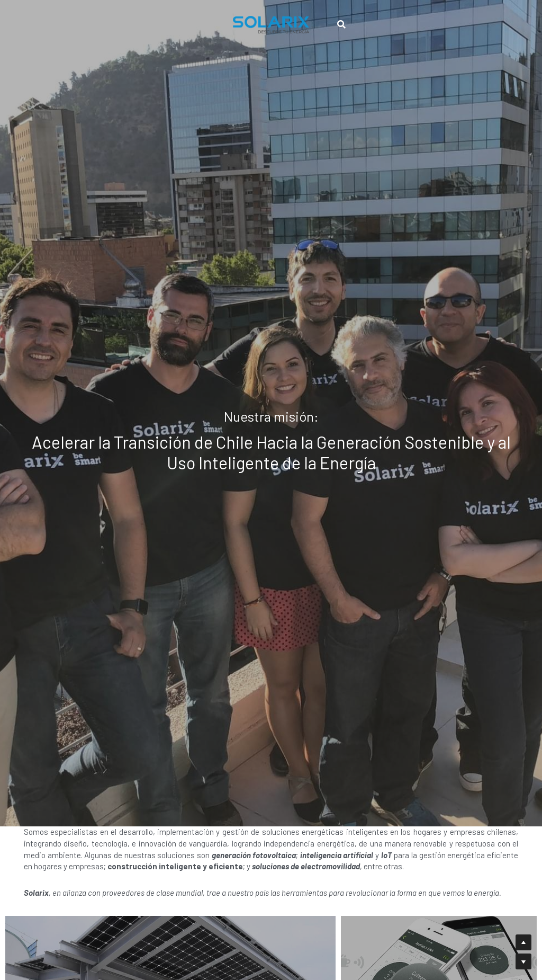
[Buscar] (342, 20)
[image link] (271, 20)
